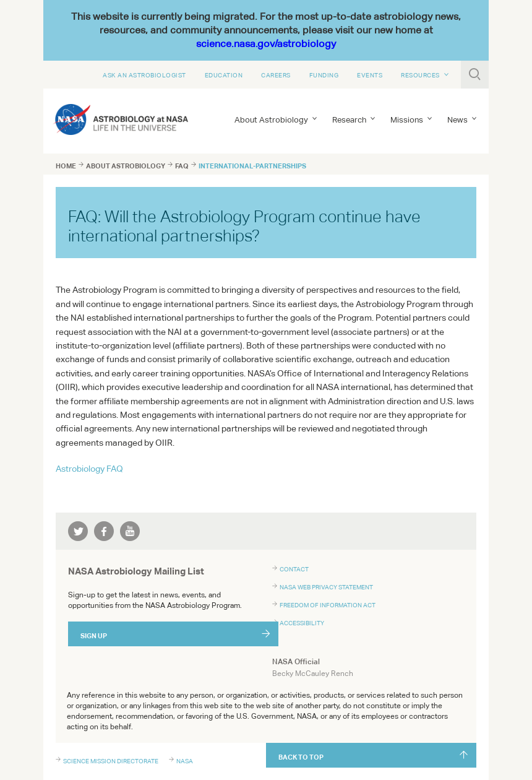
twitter (78, 531)
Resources (420, 75)
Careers (276, 75)
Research (349, 120)
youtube (130, 531)
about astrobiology (126, 166)
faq (182, 166)
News (457, 120)
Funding (324, 75)
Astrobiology (89, 469)
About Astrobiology (271, 120)
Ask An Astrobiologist (144, 75)
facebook (104, 531)
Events (370, 75)
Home (66, 166)
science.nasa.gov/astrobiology (266, 44)
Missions (407, 120)
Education (224, 75)
